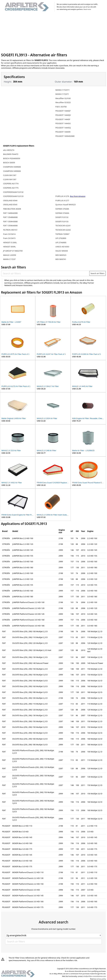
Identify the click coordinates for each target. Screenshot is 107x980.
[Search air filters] (45, 273)
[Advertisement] (54, 33)
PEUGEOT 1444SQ (63, 128)
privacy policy (101, 979)
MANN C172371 (62, 94)
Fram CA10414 (9, 234)
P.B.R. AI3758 (61, 107)
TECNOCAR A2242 (63, 230)
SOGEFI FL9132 (62, 217)
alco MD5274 (9, 150)
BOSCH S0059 (9, 163)
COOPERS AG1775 (11, 188)
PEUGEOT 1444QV (63, 115)
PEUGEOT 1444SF (63, 119)
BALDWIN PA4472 (11, 154)
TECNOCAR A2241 (63, 226)
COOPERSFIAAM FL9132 (13, 192)
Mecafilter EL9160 (63, 98)
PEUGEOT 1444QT (63, 111)
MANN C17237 (9, 259)
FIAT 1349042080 (10, 213)
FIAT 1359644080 (10, 226)
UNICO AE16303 (62, 247)
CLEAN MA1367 (10, 175)
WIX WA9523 (61, 255)
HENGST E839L (9, 247)
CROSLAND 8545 (10, 205)
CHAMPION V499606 (12, 171)
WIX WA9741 (61, 259)
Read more (87, 9)
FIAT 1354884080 (10, 217)
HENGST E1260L (10, 242)
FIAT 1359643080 (10, 221)
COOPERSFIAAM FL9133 (13, 196)
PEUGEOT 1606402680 (65, 136)
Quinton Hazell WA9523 (66, 205)
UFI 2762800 (61, 238)
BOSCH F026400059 (12, 158)
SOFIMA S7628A (62, 209)
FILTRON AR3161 (10, 230)
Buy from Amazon (78, 196)
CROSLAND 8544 (10, 200)
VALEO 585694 (62, 251)
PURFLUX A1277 (62, 200)
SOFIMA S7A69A (62, 213)
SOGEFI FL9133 (62, 221)
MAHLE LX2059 (10, 255)
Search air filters (97, 273)
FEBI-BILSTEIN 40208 (12, 209)
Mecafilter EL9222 (63, 102)
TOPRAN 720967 (62, 234)
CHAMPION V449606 (12, 167)
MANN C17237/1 (62, 90)
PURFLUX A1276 (62, 196)
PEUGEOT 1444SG (63, 123)
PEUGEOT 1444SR (63, 132)
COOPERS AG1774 (11, 184)
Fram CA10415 (9, 238)
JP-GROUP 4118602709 (13, 251)
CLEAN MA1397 (10, 179)
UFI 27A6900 (61, 242)
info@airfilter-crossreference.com (95, 976)
